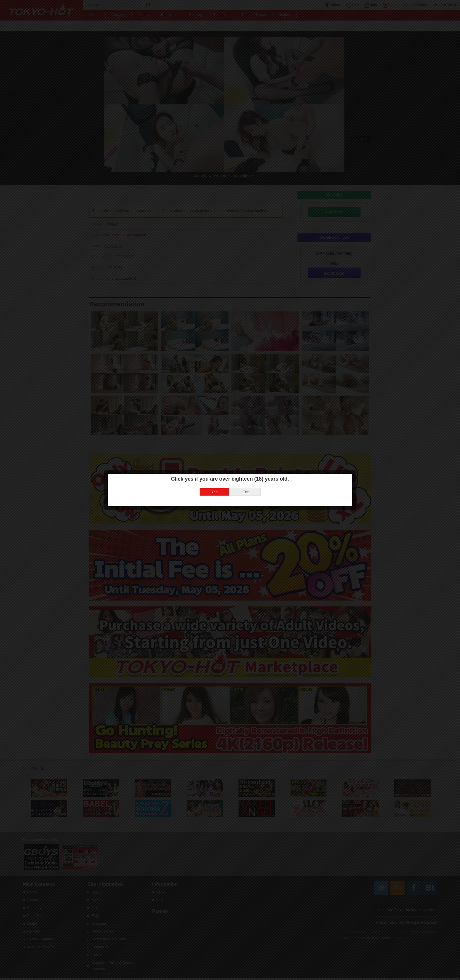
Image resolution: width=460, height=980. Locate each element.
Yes (215, 492)
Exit (246, 492)
